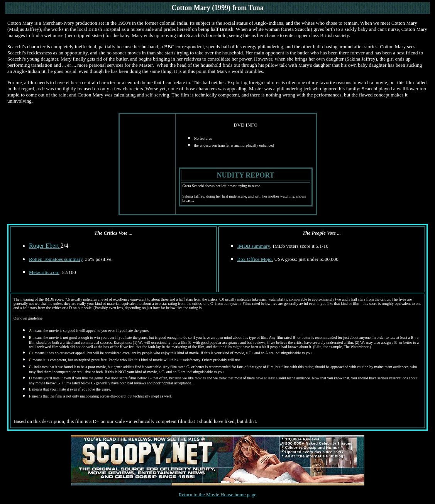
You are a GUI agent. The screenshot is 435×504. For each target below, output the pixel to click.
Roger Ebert (45, 246)
